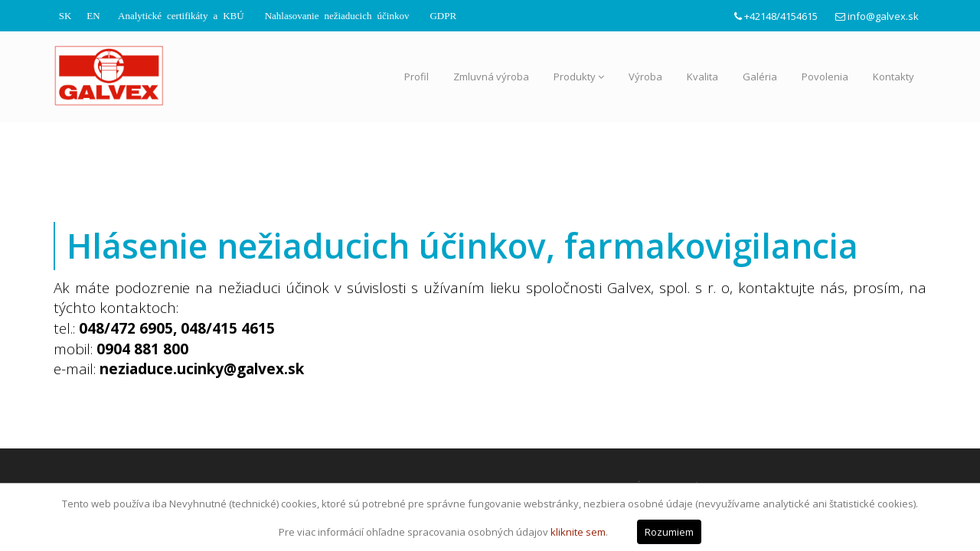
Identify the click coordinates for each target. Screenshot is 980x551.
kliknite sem (578, 532)
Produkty (579, 77)
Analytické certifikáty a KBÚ (181, 15)
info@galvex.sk (883, 16)
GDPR (443, 15)
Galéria (760, 77)
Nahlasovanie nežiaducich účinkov (337, 15)
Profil (416, 77)
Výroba (645, 77)
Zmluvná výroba (491, 77)
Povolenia (825, 77)
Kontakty (893, 77)
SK (65, 15)
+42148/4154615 (781, 16)
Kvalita (702, 77)
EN (93, 15)
